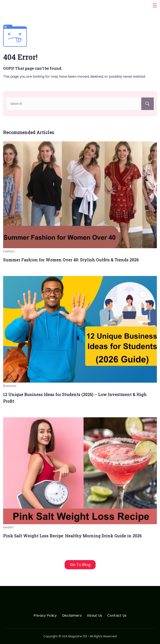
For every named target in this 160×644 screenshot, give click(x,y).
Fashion (9, 251)
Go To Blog (80, 565)
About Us (94, 616)
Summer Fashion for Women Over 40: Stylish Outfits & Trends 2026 (71, 260)
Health (8, 527)
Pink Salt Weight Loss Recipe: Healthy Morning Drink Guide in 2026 (72, 536)
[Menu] (155, 5)
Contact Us (117, 616)
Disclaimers (72, 616)
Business (10, 386)
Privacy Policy (45, 616)
